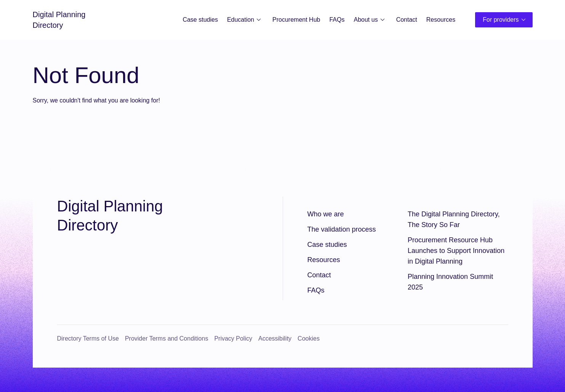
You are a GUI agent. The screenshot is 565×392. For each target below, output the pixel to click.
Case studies (200, 20)
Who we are (326, 214)
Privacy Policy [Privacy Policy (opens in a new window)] (233, 338)
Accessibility (275, 338)
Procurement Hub (296, 20)
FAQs (337, 20)
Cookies (309, 338)
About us (370, 20)
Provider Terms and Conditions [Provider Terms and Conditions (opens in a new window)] (166, 338)
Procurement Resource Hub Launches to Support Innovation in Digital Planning (456, 251)
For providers (505, 20)
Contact (407, 20)
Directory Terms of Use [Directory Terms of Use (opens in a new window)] (88, 338)
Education (245, 20)
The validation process (342, 229)
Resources (441, 20)
